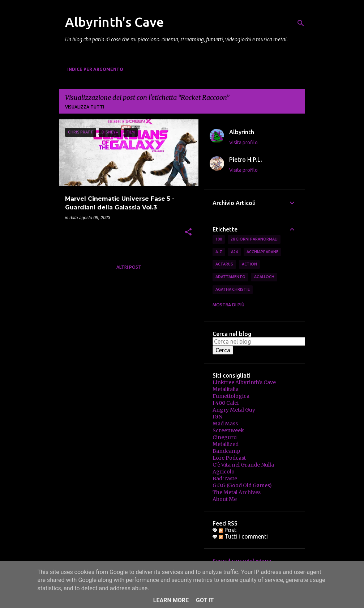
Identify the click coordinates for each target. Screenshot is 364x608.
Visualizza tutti (85, 107)
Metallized (226, 444)
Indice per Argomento (95, 69)
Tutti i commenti (243, 536)
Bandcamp (226, 451)
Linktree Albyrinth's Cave (244, 382)
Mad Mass (225, 424)
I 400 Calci (226, 403)
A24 (234, 252)
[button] (188, 233)
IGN (217, 417)
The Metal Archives (237, 492)
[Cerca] (301, 23)
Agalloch (264, 277)
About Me (225, 499)
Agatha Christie (233, 289)
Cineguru (225, 437)
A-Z (219, 252)
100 (219, 239)
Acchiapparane (262, 252)
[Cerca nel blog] (259, 341)
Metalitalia (226, 389)
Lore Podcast (229, 458)
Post (228, 530)
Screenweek (228, 430)
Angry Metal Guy (234, 410)
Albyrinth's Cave (114, 22)
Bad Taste (225, 479)
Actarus (224, 264)
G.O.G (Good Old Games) (242, 485)
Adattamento (230, 277)
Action (249, 264)
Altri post (129, 267)
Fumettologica (231, 396)
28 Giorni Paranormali (254, 239)
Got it (205, 600)
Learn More (171, 600)
